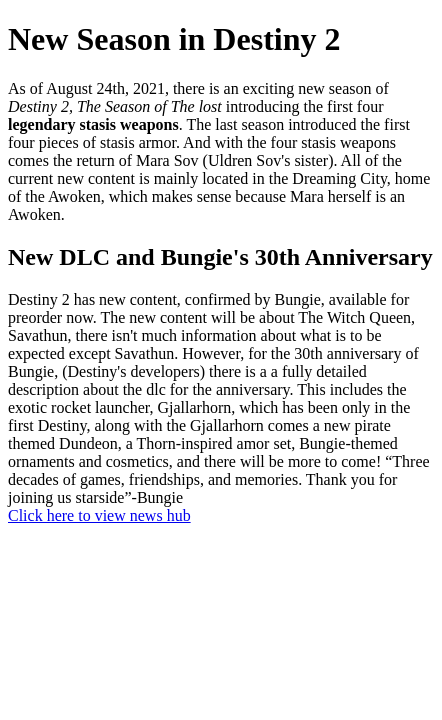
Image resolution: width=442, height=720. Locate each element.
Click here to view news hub (99, 515)
